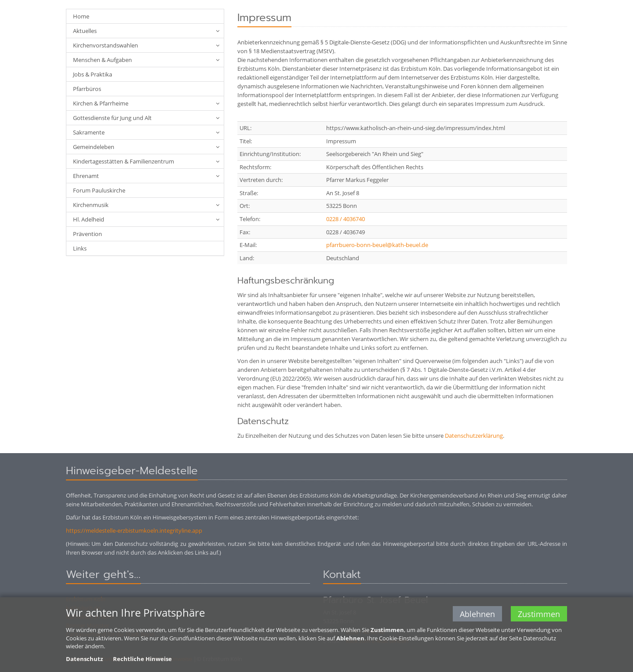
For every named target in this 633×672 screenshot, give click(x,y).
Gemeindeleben (94, 147)
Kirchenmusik (91, 205)
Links (80, 248)
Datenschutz (84, 660)
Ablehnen (477, 615)
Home (81, 16)
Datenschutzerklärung (474, 436)
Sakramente (89, 132)
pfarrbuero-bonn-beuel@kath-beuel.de (377, 245)
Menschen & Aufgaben (102, 60)
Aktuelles (85, 31)
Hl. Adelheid (89, 219)
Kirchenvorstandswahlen (105, 45)
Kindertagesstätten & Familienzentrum (124, 161)
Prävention (87, 234)
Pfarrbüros (87, 89)
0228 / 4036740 (346, 219)
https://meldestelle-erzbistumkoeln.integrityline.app (134, 530)
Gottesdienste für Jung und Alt (112, 118)
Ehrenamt (86, 176)
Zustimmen (539, 615)
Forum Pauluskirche (99, 190)
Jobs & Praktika (93, 74)
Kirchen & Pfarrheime (101, 103)
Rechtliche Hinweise (142, 660)
